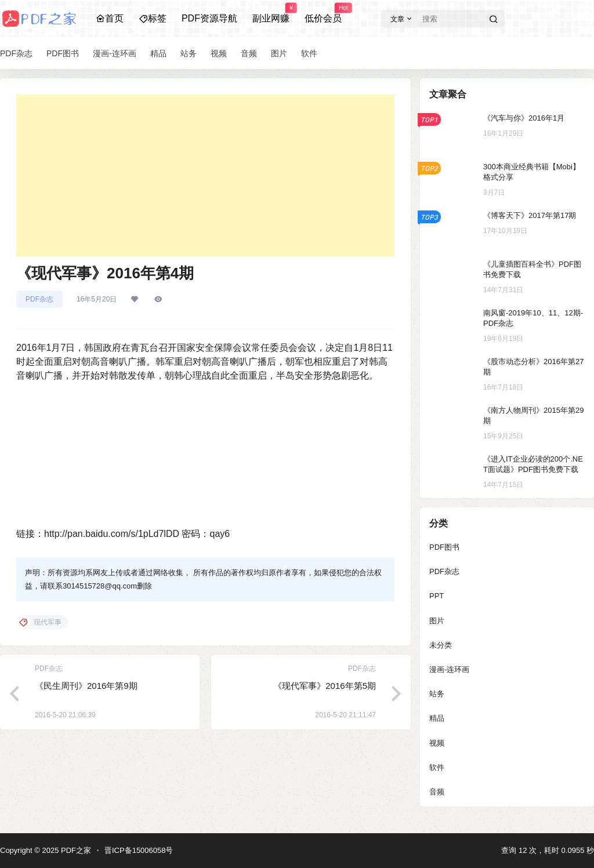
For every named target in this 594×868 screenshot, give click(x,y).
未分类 (441, 645)
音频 (437, 792)
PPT (437, 596)
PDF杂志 (39, 299)
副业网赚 (271, 13)
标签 (153, 18)
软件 (437, 767)
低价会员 (323, 13)
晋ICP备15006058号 (139, 850)
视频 (437, 743)
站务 (437, 694)
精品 (437, 718)
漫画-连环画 (449, 669)
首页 (110, 18)
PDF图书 (444, 547)
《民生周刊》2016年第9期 (86, 686)
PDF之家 (75, 850)
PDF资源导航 (209, 18)
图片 (437, 621)
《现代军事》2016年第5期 (325, 686)
